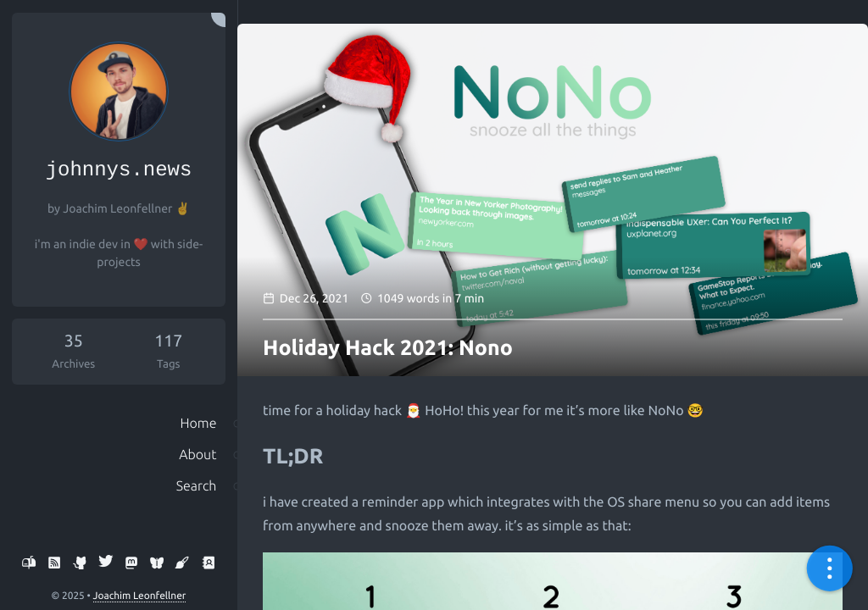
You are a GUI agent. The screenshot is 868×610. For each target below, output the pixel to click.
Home (195, 431)
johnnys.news (119, 173)
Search (193, 502)
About (195, 467)
